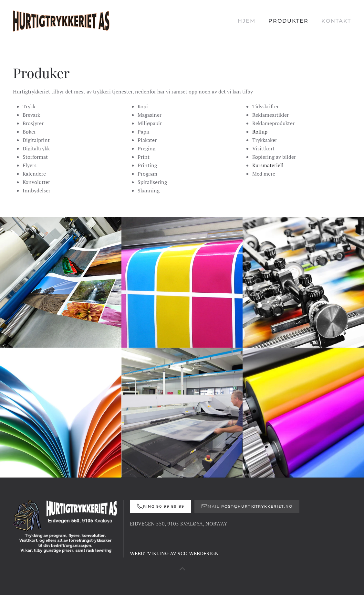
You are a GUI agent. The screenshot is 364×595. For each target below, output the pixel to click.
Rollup (260, 132)
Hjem (247, 21)
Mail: (247, 506)
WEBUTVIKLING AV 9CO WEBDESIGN (174, 553)
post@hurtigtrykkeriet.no (257, 506)
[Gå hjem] (61, 21)
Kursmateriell (268, 165)
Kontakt (336, 21)
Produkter (288, 21)
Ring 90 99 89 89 (161, 506)
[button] (182, 569)
